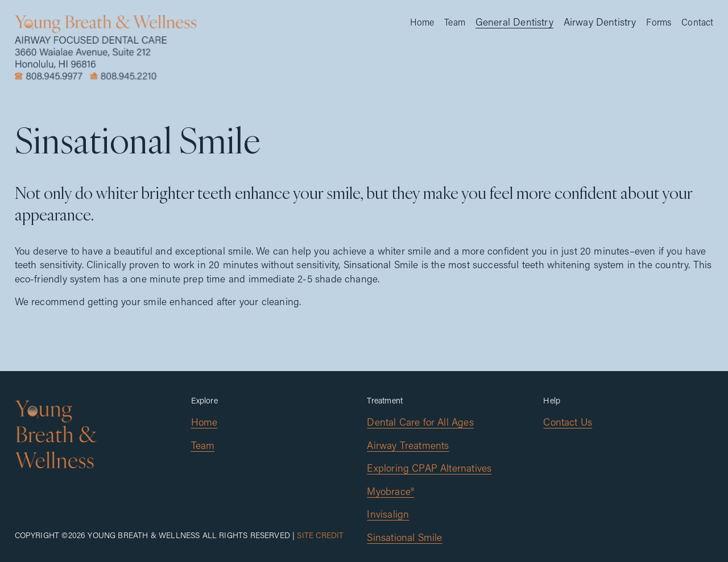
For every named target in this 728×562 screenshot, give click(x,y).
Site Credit (320, 535)
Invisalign (388, 514)
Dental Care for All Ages (420, 422)
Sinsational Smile (404, 537)
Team (455, 22)
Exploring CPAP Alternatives (429, 468)
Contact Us (568, 422)
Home (422, 22)
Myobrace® (390, 491)
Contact (697, 22)
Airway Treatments (408, 445)
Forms (659, 22)
